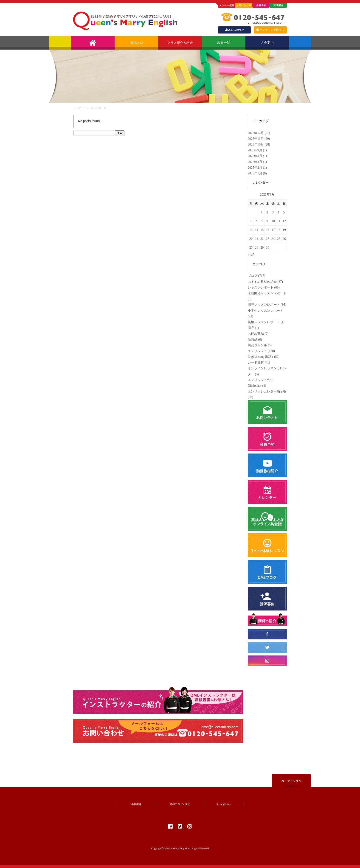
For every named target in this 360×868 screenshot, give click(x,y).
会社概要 (136, 804)
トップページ (81, 108)
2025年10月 (256, 144)
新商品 (253, 340)
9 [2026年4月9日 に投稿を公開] (267, 221)
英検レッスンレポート (264, 322)
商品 (251, 328)
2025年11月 (256, 139)
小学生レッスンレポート (265, 311)
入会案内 (267, 43)
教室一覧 (224, 43)
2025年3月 (255, 162)
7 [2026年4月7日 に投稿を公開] (256, 221)
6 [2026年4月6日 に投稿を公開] (251, 221)
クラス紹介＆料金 (180, 43)
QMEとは (136, 43)
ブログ (253, 276)
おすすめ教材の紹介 (262, 282)
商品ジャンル (257, 345)
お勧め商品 (256, 334)
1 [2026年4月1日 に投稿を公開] (262, 212)
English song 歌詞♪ (260, 357)
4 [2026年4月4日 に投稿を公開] (278, 212)
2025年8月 (255, 156)
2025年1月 (255, 173)
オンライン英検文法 (270, 30)
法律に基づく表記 (180, 804)
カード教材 (256, 363)
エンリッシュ (257, 351)
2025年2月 (255, 168)
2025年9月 (255, 150)
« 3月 (251, 255)
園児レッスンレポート (264, 305)
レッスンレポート (261, 287)
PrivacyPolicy (224, 804)
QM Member (234, 30)
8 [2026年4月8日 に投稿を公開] (262, 221)
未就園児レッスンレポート (267, 293)
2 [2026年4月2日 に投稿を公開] (267, 212)
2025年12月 (256, 133)
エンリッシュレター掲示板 (267, 391)
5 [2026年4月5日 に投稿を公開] (284, 212)
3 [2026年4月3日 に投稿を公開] (273, 212)
